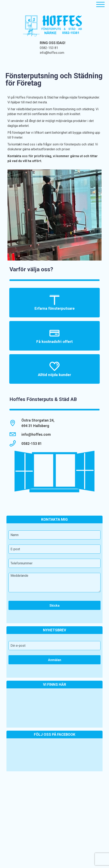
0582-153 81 (49, 48)
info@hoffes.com (52, 53)
